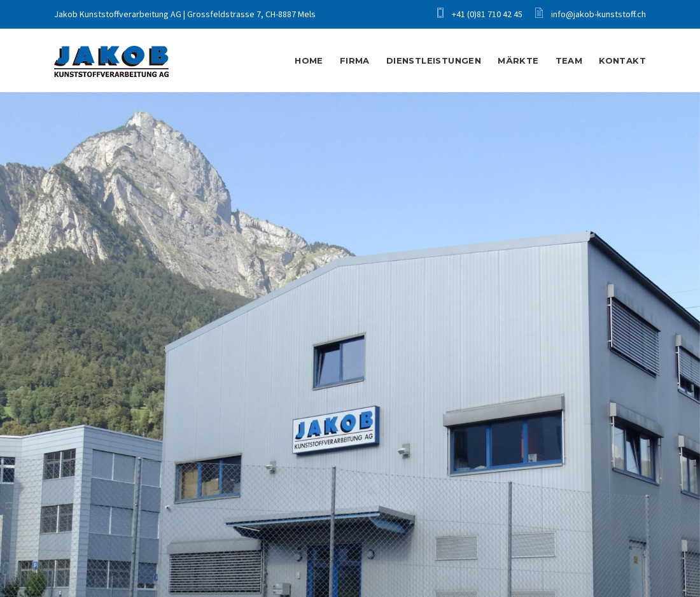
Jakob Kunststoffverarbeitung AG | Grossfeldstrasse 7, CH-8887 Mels (185, 14)
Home (309, 47)
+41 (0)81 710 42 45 (480, 14)
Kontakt (622, 60)
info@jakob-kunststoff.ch (591, 14)
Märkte (518, 60)
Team (569, 60)
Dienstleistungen (434, 60)
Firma (355, 60)
